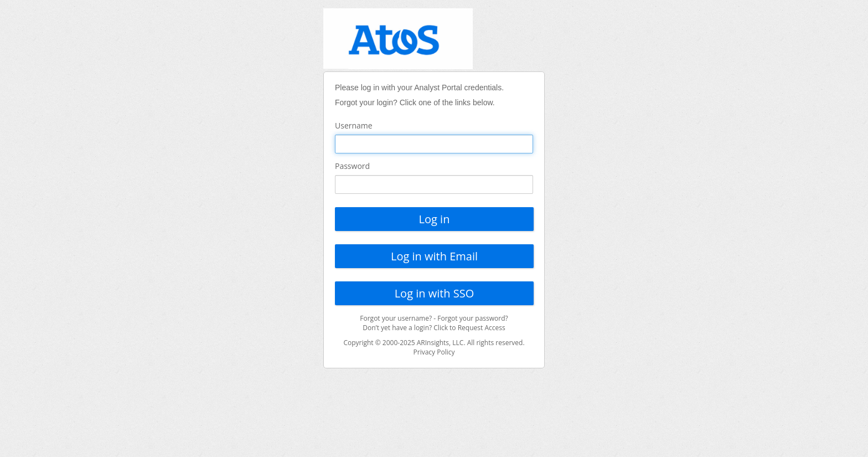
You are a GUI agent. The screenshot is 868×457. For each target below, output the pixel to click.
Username (354, 125)
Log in (435, 219)
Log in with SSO (435, 293)
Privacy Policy (434, 352)
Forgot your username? (396, 318)
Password (352, 166)
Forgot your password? (472, 318)
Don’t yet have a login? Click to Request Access (434, 328)
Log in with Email (434, 256)
